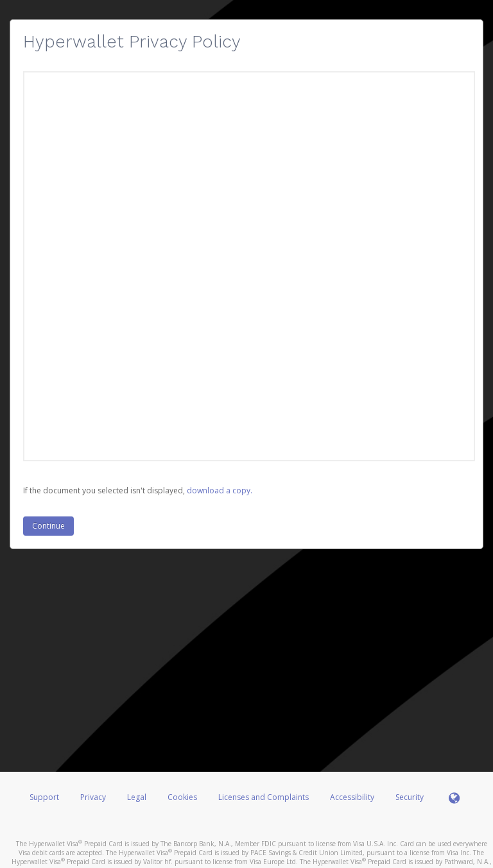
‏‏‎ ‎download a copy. (219, 490)
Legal (137, 797)
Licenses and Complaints (264, 797)
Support (44, 797)
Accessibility (352, 797)
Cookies (182, 797)
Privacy (93, 797)
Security (410, 797)
